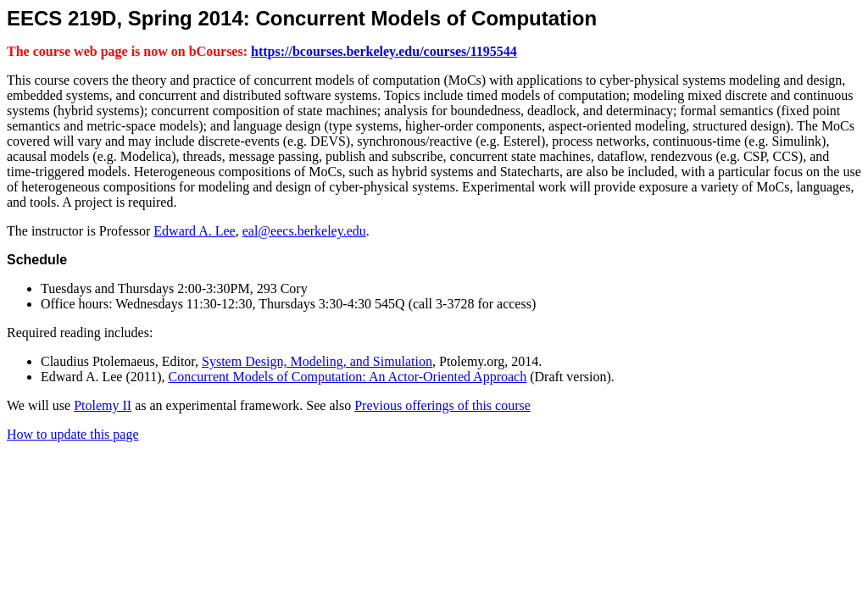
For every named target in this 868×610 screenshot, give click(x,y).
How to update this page (73, 434)
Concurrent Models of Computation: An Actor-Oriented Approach (347, 377)
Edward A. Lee (194, 231)
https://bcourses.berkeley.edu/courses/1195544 (384, 51)
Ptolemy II (103, 405)
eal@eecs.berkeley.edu (304, 231)
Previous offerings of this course (442, 405)
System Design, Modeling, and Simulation (317, 361)
